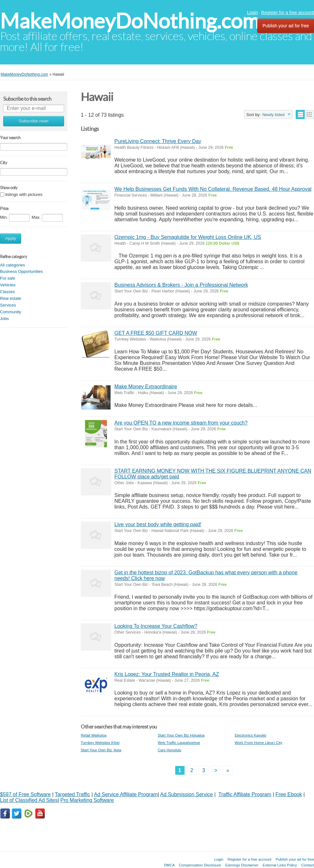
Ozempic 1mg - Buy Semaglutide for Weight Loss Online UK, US (188, 237)
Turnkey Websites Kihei (100, 742)
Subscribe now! (34, 121)
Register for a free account (288, 13)
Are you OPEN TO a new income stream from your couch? (181, 423)
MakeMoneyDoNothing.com (130, 21)
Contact (308, 865)
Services (8, 305)
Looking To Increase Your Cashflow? (156, 626)
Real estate (11, 298)
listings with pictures (24, 194)
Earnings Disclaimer (242, 865)
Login (252, 13)
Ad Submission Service (187, 794)
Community (11, 312)
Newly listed (273, 115)
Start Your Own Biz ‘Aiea (101, 750)
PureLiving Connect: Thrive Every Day (158, 141)
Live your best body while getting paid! (158, 524)
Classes (7, 292)
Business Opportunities (21, 271)
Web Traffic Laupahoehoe (179, 742)
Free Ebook (289, 794)
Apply (11, 238)
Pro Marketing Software (87, 800)
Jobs (4, 319)
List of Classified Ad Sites (29, 800)
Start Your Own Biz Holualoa (181, 735)
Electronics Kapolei (250, 735)
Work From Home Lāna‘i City (258, 742)
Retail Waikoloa (94, 735)
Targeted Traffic (72, 794)
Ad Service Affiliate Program (126, 794)
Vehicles (8, 285)
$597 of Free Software (25, 794)
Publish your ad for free (286, 26)
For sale (8, 278)
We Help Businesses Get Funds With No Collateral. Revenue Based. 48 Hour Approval (213, 189)
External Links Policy (280, 865)
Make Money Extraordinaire (146, 387)
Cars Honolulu (169, 750)
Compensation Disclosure (200, 865)
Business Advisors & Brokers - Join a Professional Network (181, 285)
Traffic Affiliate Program (245, 794)
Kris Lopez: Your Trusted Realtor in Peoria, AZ (167, 674)
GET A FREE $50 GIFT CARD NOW (156, 333)
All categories (12, 265)
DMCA (169, 865)
